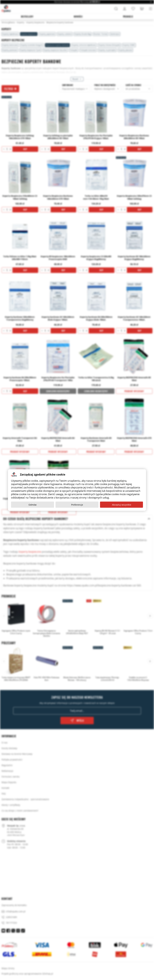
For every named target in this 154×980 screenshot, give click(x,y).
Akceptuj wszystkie (122, 505)
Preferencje (77, 505)
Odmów (33, 505)
